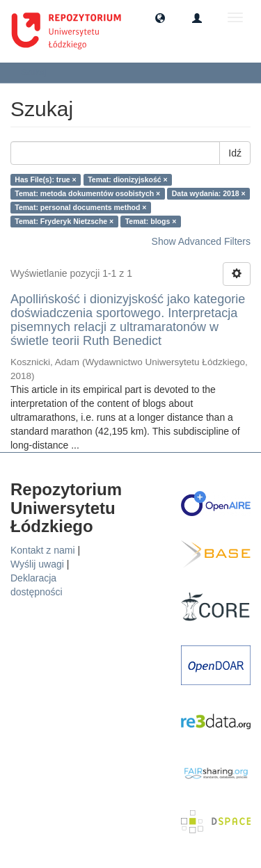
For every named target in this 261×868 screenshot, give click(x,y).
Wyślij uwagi (37, 564)
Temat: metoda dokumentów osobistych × (87, 193)
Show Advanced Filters (201, 241)
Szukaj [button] (38, 72)
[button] (160, 17)
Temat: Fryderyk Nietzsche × (64, 221)
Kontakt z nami (43, 550)
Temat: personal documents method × (80, 207)
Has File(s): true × (45, 179)
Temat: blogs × (151, 221)
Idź (235, 153)
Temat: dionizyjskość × (127, 179)
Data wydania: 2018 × (209, 193)
